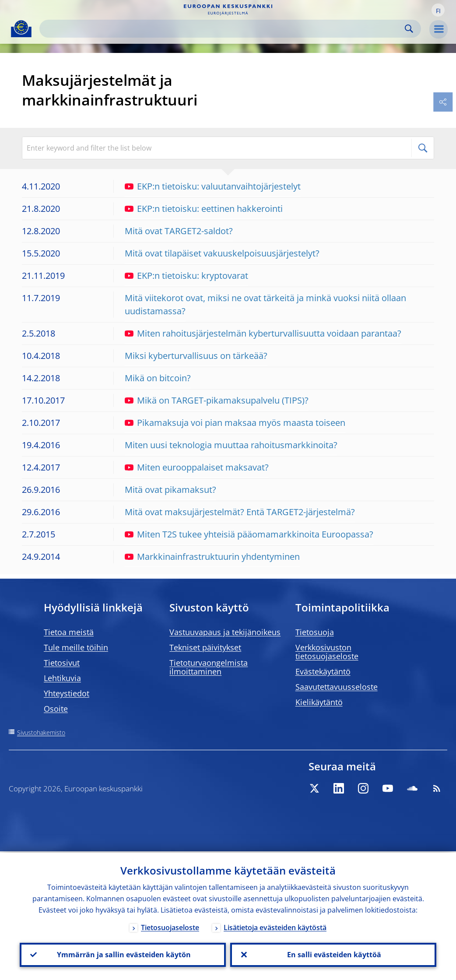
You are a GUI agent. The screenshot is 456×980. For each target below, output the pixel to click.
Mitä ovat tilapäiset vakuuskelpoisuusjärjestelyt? (222, 253)
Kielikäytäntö (319, 702)
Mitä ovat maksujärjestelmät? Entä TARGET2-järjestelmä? (240, 512)
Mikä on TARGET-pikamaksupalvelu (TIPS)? (217, 400)
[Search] (223, 29)
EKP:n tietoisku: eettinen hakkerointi (204, 209)
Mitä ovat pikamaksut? (170, 490)
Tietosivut (62, 663)
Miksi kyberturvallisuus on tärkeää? (196, 356)
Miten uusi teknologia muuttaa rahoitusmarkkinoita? (231, 445)
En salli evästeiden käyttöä (333, 954)
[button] (438, 10)
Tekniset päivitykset (205, 647)
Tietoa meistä (69, 632)
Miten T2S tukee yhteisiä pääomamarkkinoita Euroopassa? (249, 534)
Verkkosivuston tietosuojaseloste (327, 652)
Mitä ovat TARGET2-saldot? (179, 231)
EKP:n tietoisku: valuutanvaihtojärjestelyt (213, 186)
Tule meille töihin (76, 647)
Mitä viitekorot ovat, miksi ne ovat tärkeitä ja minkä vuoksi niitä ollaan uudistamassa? (265, 304)
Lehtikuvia (62, 678)
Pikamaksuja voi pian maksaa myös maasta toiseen (235, 423)
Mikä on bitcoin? (158, 378)
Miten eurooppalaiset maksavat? (197, 467)
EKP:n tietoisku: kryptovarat (186, 276)
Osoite (56, 709)
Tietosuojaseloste (170, 926)
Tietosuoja (315, 632)
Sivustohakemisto (41, 732)
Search (409, 29)
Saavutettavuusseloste (337, 687)
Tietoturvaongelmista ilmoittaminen (209, 667)
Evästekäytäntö (323, 671)
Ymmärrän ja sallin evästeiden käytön (123, 954)
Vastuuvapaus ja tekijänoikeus (225, 632)
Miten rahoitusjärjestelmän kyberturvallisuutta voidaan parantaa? (263, 333)
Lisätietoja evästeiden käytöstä (275, 926)
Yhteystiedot (67, 693)
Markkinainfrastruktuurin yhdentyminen (212, 557)
